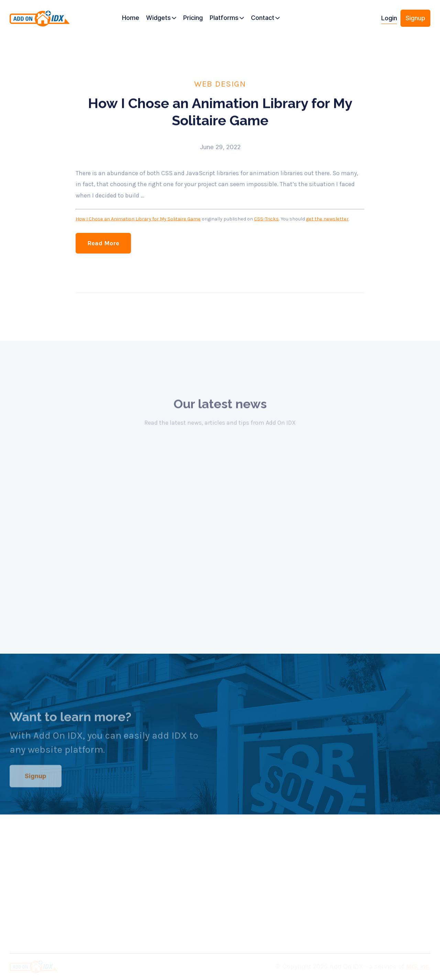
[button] (161, 18)
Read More (103, 243)
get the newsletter (327, 219)
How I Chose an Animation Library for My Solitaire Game (138, 219)
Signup (415, 18)
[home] (42, 21)
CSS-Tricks (266, 219)
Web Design (220, 83)
